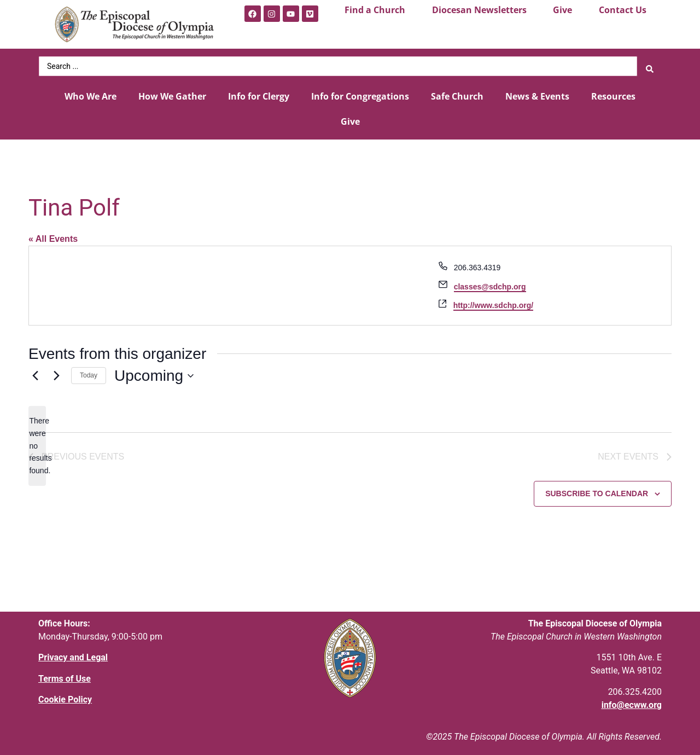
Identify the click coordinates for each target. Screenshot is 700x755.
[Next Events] (56, 373)
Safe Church (457, 93)
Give (562, 10)
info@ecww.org (632, 703)
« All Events (53, 236)
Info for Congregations (360, 93)
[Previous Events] (35, 373)
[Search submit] (650, 65)
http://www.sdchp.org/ (493, 302)
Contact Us (623, 10)
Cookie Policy (65, 697)
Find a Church (375, 10)
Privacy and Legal (73, 656)
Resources (613, 93)
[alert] (37, 443)
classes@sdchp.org (490, 283)
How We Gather (172, 93)
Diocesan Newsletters (479, 10)
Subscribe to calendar (597, 492)
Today (89, 373)
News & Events (537, 93)
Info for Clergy (259, 93)
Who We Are (91, 93)
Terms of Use (65, 676)
